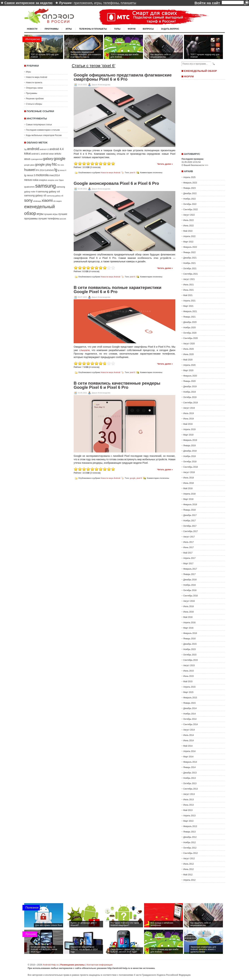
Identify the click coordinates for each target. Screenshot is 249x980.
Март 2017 (188, 564)
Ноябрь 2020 (190, 328)
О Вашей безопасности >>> (195, 165)
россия (63, 219)
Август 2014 (189, 730)
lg (56, 170)
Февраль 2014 (190, 762)
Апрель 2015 (189, 687)
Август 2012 (189, 859)
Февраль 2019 (190, 440)
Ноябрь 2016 (190, 585)
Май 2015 (188, 682)
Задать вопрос (170, 29)
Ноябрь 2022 (190, 199)
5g (25, 149)
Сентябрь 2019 (191, 403)
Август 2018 (189, 472)
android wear (47, 154)
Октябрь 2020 (190, 333)
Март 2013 (188, 821)
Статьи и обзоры (34, 104)
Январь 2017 (189, 574)
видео (59, 201)
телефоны (111, 3)
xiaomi (47, 200)
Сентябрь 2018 (191, 467)
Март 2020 (188, 370)
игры (98, 3)
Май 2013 (188, 810)
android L (36, 154)
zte (54, 201)
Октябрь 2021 (190, 269)
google (60, 159)
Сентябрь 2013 (191, 789)
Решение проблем (35, 99)
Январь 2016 (189, 639)
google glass (29, 165)
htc (55, 164)
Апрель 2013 (189, 816)
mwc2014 (55, 175)
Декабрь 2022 (190, 193)
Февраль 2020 (190, 376)
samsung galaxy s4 (49, 191)
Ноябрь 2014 (190, 714)
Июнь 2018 (189, 483)
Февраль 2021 (190, 311)
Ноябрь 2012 (190, 842)
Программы (52, 29)
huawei (30, 170)
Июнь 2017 (189, 547)
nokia (35, 180)
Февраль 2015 (190, 698)
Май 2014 (188, 746)
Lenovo (49, 170)
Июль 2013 (189, 800)
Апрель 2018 (189, 494)
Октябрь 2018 (190, 462)
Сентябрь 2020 (191, 338)
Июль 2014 (189, 735)
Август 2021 (189, 279)
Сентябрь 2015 (191, 660)
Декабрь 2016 (190, 580)
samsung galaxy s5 (35, 196)
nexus (28, 180)
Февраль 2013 (190, 826)
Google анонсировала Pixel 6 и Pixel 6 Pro (116, 183)
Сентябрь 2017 (191, 531)
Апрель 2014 (189, 751)
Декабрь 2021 (190, 258)
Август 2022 (189, 215)
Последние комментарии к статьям (43, 130)
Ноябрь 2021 (190, 263)
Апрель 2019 (189, 429)
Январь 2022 (189, 252)
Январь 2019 (189, 446)
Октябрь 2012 (190, 848)
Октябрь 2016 (190, 590)
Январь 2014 (189, 767)
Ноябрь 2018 (190, 456)
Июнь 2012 (189, 869)
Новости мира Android (37, 77)
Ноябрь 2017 (190, 521)
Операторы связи (34, 88)
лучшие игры (51, 214)
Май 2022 (188, 231)
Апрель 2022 (189, 236)
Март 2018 (188, 499)
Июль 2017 (189, 542)
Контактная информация (100, 965)
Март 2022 (188, 242)
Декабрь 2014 (190, 708)
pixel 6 (132, 173)
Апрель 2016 (189, 623)
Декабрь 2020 (190, 322)
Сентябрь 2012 (191, 853)
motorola (42, 175)
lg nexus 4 (62, 170)
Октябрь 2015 (190, 655)
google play (43, 164)
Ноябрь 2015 (190, 649)
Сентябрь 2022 (191, 210)
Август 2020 (189, 344)
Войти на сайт (207, 3)
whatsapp (37, 201)
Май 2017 (188, 553)
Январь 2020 (189, 381)
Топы (117, 29)
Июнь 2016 (189, 612)
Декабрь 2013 (190, 773)
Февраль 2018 (190, 505)
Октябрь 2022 (190, 204)
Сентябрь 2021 (191, 274)
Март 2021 (188, 306)
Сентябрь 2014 (191, 724)
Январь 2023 (189, 188)
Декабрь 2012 (190, 837)
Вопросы (148, 29)
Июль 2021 (189, 285)
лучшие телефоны (49, 219)
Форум (132, 29)
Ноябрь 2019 (190, 392)
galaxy (48, 159)
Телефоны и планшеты (93, 29)
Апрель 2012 (189, 880)
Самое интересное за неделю (28, 3)
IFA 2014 (40, 170)
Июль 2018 (189, 478)
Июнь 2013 (189, 805)
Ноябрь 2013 (190, 778)
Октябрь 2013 (190, 783)
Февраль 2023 (190, 183)
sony (28, 200)
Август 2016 (189, 601)
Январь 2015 (189, 703)
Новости (32, 29)
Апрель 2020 (189, 365)
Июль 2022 (189, 220)
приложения (83, 3)
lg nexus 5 (30, 175)
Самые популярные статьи (39, 125)
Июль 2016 (189, 606)
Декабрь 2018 (190, 451)
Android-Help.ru (51, 965)
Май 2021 (188, 295)
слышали (84, 350)
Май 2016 (188, 617)
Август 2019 (189, 408)
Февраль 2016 (190, 633)
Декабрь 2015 (190, 644)
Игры (69, 29)
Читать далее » (165, 164)
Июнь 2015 (189, 676)
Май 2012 (188, 875)
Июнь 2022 (189, 226)
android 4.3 (44, 149)
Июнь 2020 (189, 354)
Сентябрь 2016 (191, 596)
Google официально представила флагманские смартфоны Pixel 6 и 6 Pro (123, 77)
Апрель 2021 (189, 301)
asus (27, 159)
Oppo (61, 180)
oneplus (43, 180)
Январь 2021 (189, 317)
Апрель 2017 (189, 558)
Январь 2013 (189, 832)
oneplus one (53, 180)
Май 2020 (188, 360)
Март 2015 (188, 692)
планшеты (128, 3)
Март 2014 (188, 757)
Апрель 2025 (189, 177)
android (33, 149)
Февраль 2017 (190, 569)
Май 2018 (188, 488)
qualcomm (29, 187)
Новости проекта (34, 83)
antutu (58, 154)
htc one (61, 165)
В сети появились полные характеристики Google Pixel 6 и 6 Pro (117, 290)
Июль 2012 (189, 864)
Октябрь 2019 (190, 397)
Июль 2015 (189, 671)
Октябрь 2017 (190, 526)
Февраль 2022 (190, 247)
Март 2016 (188, 628)
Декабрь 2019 (190, 387)
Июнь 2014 (189, 741)
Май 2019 (188, 424)
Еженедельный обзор (200, 71)
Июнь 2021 (189, 290)
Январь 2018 (189, 510)
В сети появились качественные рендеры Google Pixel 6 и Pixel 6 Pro (117, 385)
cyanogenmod (37, 159)
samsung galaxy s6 (55, 196)
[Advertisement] (202, 115)
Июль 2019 (189, 413)
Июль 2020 (189, 349)
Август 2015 (189, 665)
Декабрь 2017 (190, 515)
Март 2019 (188, 435)
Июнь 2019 (189, 419)
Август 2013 (189, 794)
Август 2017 (189, 537)
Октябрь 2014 (190, 719)
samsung (46, 186)
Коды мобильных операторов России (44, 135)
